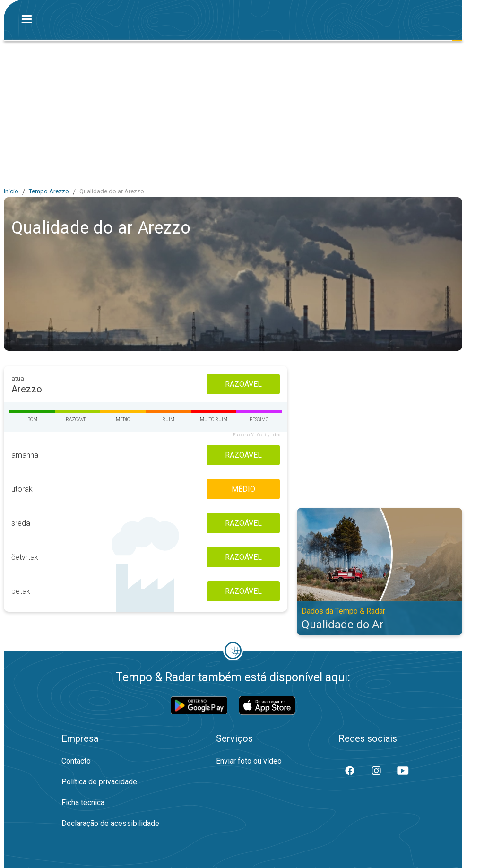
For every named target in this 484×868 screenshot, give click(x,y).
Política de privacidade (99, 782)
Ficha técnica (83, 803)
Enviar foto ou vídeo (249, 761)
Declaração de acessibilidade (110, 823)
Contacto (76, 761)
